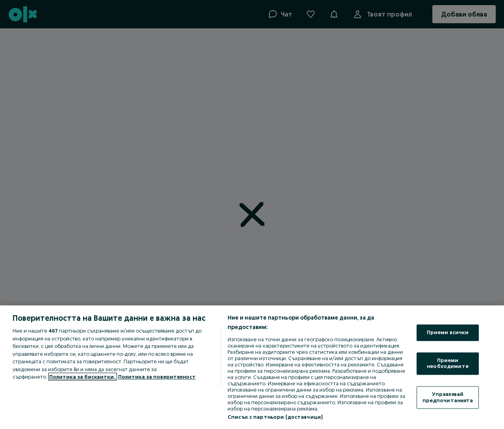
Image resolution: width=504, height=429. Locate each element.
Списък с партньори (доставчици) (275, 417)
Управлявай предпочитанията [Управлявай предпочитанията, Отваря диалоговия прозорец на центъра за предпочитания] (448, 397)
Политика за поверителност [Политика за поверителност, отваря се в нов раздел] (157, 377)
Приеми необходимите (448, 363)
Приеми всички (448, 333)
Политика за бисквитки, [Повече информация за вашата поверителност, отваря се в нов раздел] (83, 377)
